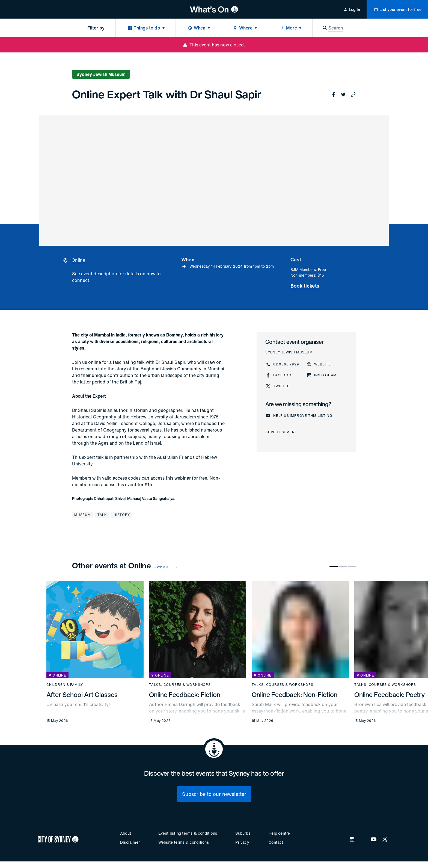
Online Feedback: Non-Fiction (295, 695)
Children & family (65, 685)
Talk (102, 515)
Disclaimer (130, 842)
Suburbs (243, 833)
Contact (276, 842)
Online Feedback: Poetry (390, 695)
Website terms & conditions (184, 842)
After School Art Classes (82, 695)
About (126, 833)
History (122, 515)
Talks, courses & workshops (180, 685)
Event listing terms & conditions (188, 833)
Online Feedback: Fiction (185, 695)
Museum (83, 515)
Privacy (242, 842)
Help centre (279, 833)
